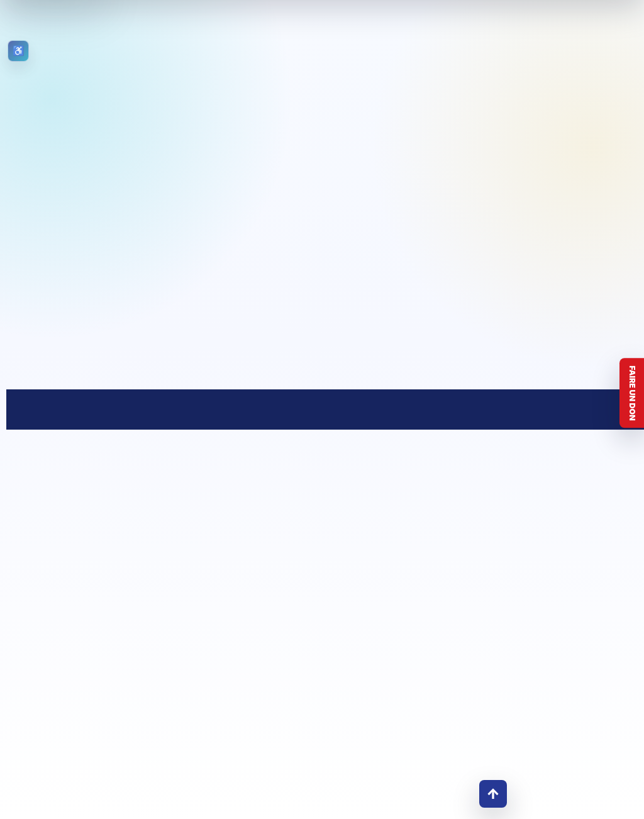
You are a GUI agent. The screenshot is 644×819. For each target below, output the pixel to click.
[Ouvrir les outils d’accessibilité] (18, 51)
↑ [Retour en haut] (493, 794)
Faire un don (632, 393)
